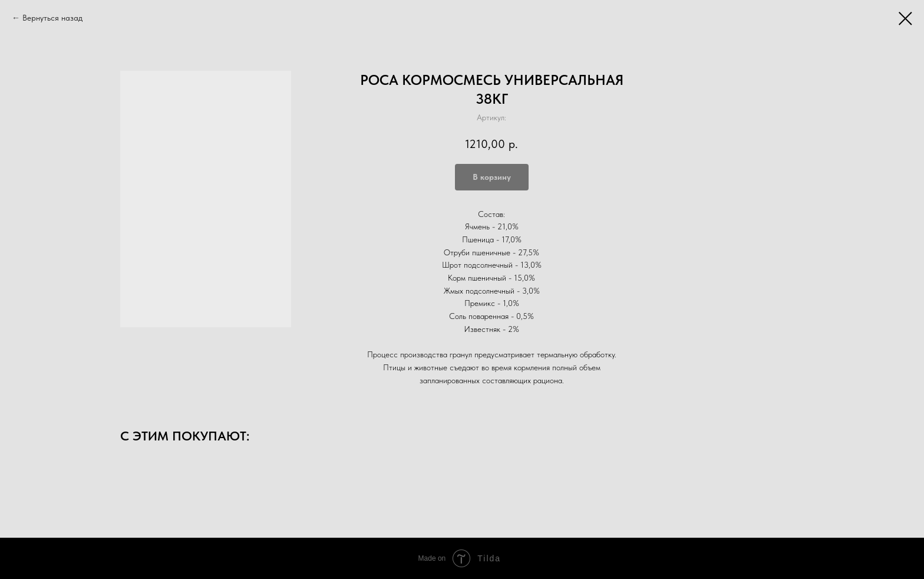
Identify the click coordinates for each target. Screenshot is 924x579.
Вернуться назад (52, 18)
